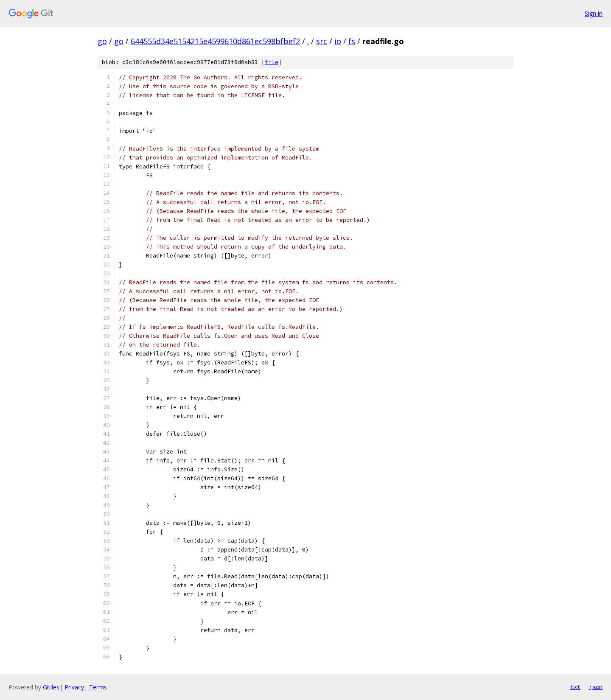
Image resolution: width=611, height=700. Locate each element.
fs (352, 41)
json (596, 687)
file (272, 62)
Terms (98, 687)
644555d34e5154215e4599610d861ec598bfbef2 (215, 41)
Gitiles (51, 687)
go (102, 41)
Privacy (74, 687)
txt (575, 687)
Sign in (594, 13)
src (322, 41)
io (338, 41)
